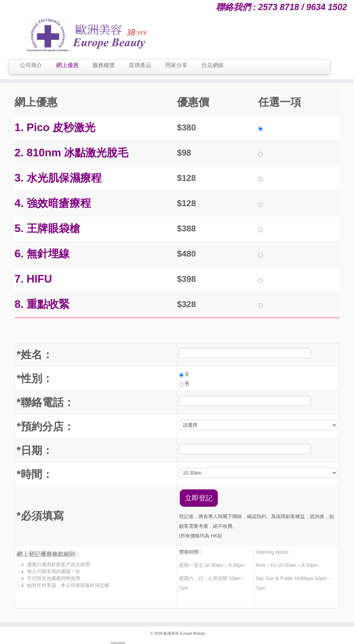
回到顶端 (332, 634)
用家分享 (176, 65)
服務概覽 (104, 65)
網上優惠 (67, 65)
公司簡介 (31, 65)
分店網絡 (212, 65)
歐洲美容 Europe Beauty (184, 634)
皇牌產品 (140, 65)
